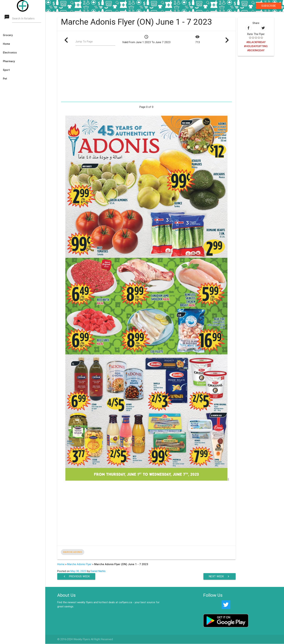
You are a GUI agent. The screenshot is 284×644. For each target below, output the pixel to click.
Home (6, 44)
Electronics (10, 53)
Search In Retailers (24, 18)
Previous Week (76, 576)
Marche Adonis (73, 552)
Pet (5, 79)
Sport (6, 70)
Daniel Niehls (98, 571)
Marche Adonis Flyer (79, 564)
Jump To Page (84, 41)
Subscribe (269, 6)
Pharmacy (9, 61)
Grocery (8, 35)
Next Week (219, 576)
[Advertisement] (146, 75)
